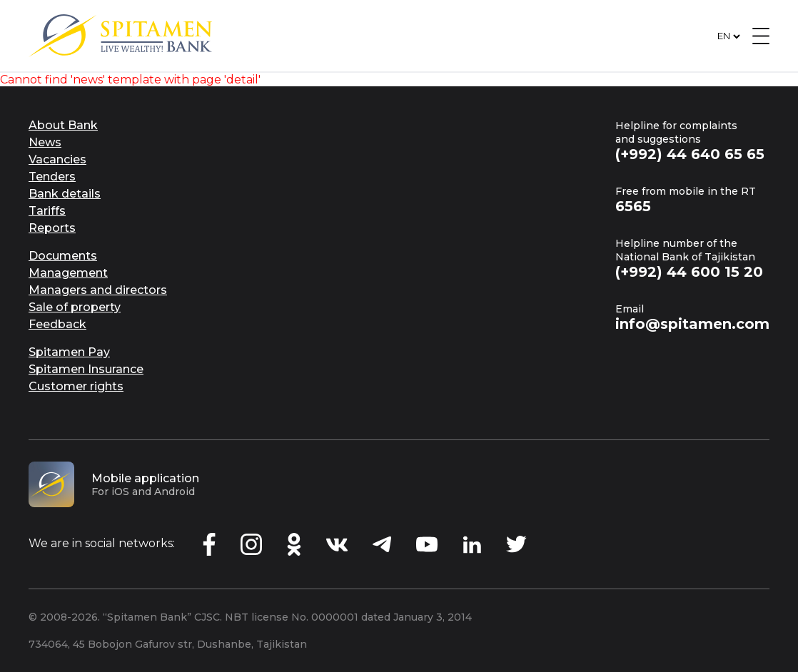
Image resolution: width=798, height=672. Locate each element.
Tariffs (47, 211)
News (45, 142)
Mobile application (145, 478)
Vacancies (57, 159)
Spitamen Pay (69, 352)
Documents (63, 256)
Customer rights (76, 386)
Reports (52, 228)
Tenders (52, 177)
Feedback (57, 324)
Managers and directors (98, 290)
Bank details (65, 194)
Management (68, 273)
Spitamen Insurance (86, 369)
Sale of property (75, 307)
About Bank (63, 125)
